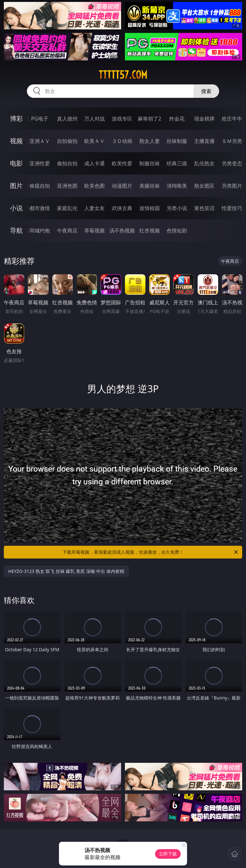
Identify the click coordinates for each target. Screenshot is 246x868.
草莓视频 (94, 231)
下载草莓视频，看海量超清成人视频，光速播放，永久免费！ (151, 552)
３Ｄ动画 (122, 141)
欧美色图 (94, 186)
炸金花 (177, 119)
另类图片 (232, 186)
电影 (16, 163)
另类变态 (232, 163)
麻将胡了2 (149, 119)
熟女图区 (204, 186)
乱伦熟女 (204, 163)
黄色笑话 (204, 208)
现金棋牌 (204, 119)
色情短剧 (177, 231)
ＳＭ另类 (232, 141)
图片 (16, 186)
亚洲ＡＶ (40, 141)
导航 (16, 230)
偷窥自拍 (40, 186)
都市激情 (40, 208)
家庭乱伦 (67, 208)
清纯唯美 (177, 186)
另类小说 (177, 208)
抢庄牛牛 (232, 119)
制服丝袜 (150, 163)
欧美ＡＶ (94, 141)
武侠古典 (122, 208)
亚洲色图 (67, 186)
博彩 (16, 118)
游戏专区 (122, 119)
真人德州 (67, 119)
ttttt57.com (123, 75)
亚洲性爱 (40, 163)
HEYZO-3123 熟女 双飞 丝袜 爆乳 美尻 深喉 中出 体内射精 (66, 571)
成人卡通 (94, 163)
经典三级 (177, 163)
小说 (16, 208)
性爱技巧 (232, 208)
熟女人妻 (150, 141)
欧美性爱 (122, 163)
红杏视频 (150, 231)
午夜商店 (67, 231)
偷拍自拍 (67, 163)
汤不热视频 (122, 231)
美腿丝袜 (150, 186)
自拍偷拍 (67, 141)
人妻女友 (94, 208)
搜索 (206, 91)
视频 (16, 141)
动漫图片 (122, 186)
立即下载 (168, 854)
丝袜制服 (177, 141)
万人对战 (94, 119)
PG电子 (40, 119)
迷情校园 (150, 208)
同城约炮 (40, 231)
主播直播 (204, 141)
